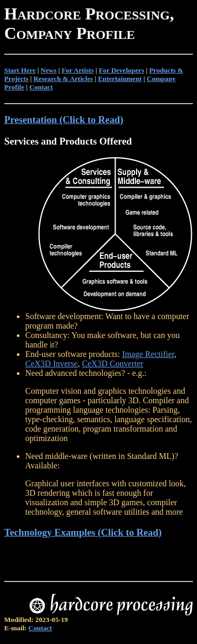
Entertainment (120, 79)
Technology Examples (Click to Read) (83, 532)
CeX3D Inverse (51, 364)
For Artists (77, 70)
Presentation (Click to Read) (64, 120)
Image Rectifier (148, 354)
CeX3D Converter (113, 364)
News (48, 70)
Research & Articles (63, 79)
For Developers (121, 70)
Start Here (20, 70)
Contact (41, 87)
